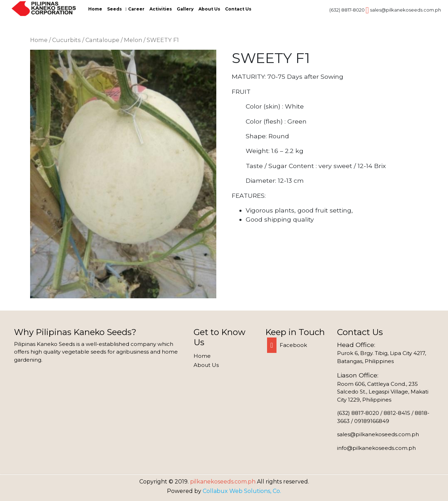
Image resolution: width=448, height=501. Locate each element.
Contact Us (238, 9)
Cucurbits (66, 40)
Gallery (185, 9)
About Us (209, 9)
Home (95, 9)
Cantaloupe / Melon (114, 40)
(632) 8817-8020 (347, 10)
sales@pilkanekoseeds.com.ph (405, 10)
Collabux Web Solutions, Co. (242, 491)
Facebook (287, 345)
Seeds (114, 9)
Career (136, 9)
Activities (161, 9)
